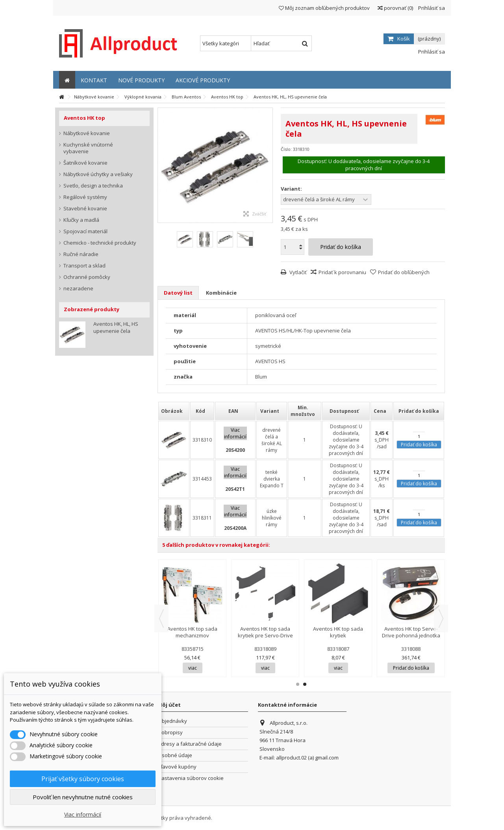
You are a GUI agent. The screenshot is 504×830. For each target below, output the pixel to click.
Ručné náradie (81, 254)
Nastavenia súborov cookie (191, 778)
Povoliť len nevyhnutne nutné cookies (83, 797)
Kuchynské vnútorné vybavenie (88, 148)
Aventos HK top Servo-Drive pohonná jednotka (411, 632)
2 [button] (305, 684)
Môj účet (169, 705)
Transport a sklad (84, 266)
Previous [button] (161, 618)
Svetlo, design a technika (93, 186)
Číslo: (286, 149)
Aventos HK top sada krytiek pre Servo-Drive (265, 632)
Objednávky (172, 721)
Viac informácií (83, 814)
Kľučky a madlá (81, 220)
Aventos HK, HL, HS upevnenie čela (116, 327)
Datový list (178, 293)
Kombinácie (221, 293)
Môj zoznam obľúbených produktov (324, 8)
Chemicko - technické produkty (100, 243)
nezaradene (78, 289)
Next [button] (441, 618)
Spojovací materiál (85, 231)
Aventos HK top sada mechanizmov (192, 632)
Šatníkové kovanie (85, 163)
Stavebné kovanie (85, 209)
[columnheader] (174, 411)
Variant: (292, 189)
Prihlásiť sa (431, 8)
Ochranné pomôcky (87, 277)
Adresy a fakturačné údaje (190, 744)
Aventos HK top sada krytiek (338, 632)
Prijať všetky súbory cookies (83, 779)
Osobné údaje (175, 755)
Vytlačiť (297, 272)
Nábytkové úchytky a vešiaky (98, 174)
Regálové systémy (85, 197)
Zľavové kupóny (177, 767)
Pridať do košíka (419, 445)
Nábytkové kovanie (87, 133)
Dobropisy (170, 733)
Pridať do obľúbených (404, 272)
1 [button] (298, 684)
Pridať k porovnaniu (342, 272)
